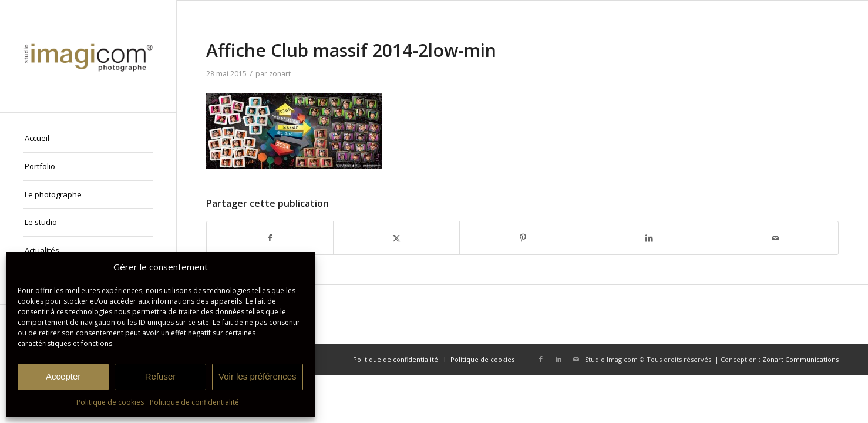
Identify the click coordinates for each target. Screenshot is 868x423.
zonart (280, 74)
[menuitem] (88, 139)
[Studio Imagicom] (88, 56)
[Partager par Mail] (775, 238)
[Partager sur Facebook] (270, 238)
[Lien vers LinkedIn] (559, 359)
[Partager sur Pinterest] (523, 238)
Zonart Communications (800, 359)
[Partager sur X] (396, 238)
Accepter (63, 376)
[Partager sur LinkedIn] (649, 238)
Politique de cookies (110, 402)
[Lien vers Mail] (576, 359)
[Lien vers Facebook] (541, 359)
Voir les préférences (258, 376)
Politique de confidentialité (194, 402)
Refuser (161, 376)
